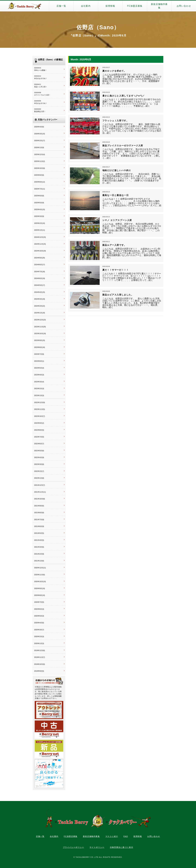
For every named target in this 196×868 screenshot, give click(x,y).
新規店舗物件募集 (159, 6)
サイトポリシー (97, 847)
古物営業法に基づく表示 (122, 847)
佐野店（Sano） (98, 27)
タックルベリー (24, 6)
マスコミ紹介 (112, 836)
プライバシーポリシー (73, 847)
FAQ (126, 836)
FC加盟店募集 (135, 6)
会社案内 (86, 6)
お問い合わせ (184, 6)
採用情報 (110, 6)
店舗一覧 (61, 6)
